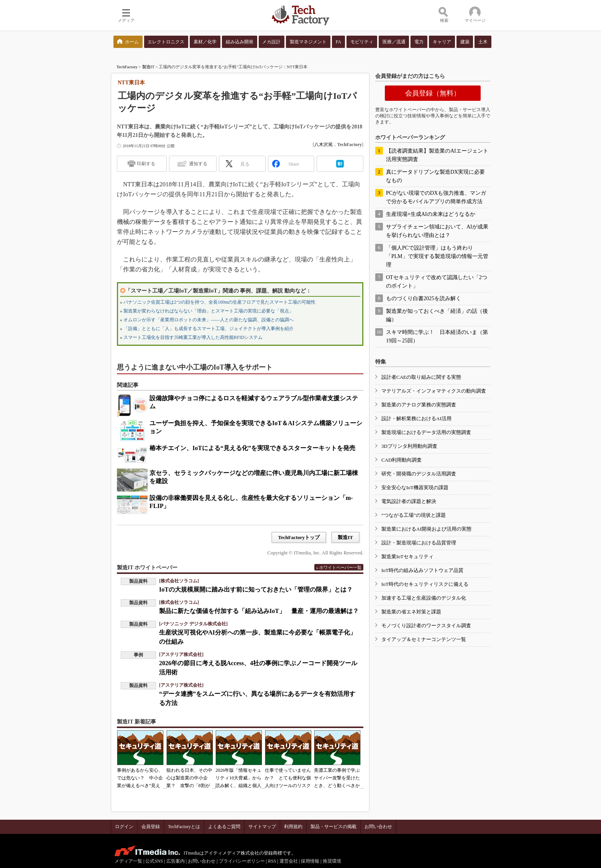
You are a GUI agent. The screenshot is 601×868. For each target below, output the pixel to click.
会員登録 (151, 827)
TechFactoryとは (184, 827)
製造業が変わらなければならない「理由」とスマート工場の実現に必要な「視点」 (209, 311)
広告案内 (176, 861)
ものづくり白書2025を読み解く (424, 298)
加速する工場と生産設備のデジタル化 (424, 598)
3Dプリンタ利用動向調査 (409, 446)
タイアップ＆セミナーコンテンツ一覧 (424, 639)
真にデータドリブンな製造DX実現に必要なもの (435, 176)
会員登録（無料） (433, 93)
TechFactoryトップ (299, 537)
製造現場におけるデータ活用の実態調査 (426, 432)
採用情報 (310, 861)
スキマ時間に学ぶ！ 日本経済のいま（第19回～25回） (437, 336)
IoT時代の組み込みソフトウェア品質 (422, 570)
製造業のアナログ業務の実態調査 (419, 405)
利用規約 (293, 827)
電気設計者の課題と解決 (409, 501)
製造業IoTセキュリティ (407, 556)
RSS (272, 861)
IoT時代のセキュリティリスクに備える (425, 584)
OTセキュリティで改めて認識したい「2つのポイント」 (437, 282)
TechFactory (127, 67)
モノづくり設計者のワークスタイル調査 (426, 626)
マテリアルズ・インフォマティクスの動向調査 (434, 391)
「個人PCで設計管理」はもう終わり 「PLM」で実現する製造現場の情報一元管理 (437, 256)
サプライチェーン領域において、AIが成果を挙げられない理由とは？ (437, 231)
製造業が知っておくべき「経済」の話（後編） (437, 315)
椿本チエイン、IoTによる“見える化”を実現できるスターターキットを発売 (252, 448)
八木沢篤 (323, 145)
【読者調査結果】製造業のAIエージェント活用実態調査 (437, 155)
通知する (198, 164)
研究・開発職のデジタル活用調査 (419, 474)
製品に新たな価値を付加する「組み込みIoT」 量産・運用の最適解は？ (259, 611)
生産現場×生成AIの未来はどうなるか (431, 214)
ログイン (124, 827)
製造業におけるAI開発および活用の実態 (426, 529)
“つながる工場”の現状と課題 (414, 515)
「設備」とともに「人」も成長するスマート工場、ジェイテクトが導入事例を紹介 (209, 329)
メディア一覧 (128, 861)
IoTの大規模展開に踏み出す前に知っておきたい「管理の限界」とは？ (256, 589)
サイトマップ (262, 827)
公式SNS (154, 861)
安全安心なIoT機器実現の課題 (415, 487)
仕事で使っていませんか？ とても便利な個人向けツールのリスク (288, 778)
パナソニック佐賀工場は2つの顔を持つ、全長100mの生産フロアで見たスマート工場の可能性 (219, 302)
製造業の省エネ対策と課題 (411, 612)
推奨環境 (332, 861)
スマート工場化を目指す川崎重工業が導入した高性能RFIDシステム (193, 337)
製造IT (148, 67)
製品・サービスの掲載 (333, 827)
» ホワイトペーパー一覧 (339, 567)
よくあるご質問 (224, 827)
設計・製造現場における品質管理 (419, 543)
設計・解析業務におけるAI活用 (416, 418)
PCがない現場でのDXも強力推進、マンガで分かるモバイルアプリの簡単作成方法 (436, 197)
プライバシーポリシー (242, 861)
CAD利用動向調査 (401, 460)
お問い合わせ (378, 827)
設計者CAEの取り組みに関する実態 (421, 377)
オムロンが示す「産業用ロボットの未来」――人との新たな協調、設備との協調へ (209, 320)
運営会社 (289, 861)
